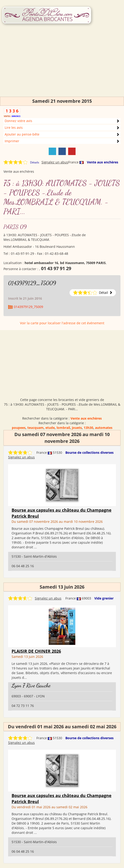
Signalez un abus (55, 162)
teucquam (35, 428)
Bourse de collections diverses (89, 452)
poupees (19, 428)
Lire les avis (14, 128)
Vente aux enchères (103, 162)
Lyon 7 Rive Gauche (31, 685)
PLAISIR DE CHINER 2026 (36, 651)
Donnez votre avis (18, 121)
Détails (35, 162)
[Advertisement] (62, 64)
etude (50, 428)
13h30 (88, 428)
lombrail (63, 428)
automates (104, 428)
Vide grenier (104, 598)
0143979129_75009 (32, 283)
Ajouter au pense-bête (22, 134)
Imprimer (12, 141)
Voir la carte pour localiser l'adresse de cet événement (62, 323)
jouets (77, 428)
